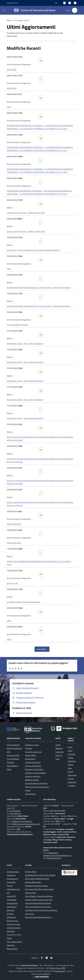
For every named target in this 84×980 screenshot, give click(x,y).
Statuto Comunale (13, 924)
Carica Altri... (42, 649)
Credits (9, 938)
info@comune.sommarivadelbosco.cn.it (26, 824)
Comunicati (59, 752)
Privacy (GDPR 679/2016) (17, 325)
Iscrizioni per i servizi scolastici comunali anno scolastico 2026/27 (33, 250)
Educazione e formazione (34, 769)
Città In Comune (56, 968)
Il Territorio (71, 754)
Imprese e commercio (33, 776)
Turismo (28, 790)
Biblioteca (59, 748)
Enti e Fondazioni (13, 759)
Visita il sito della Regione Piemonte (38, 903)
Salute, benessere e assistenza (36, 783)
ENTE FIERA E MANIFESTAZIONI (37, 879)
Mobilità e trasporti (32, 780)
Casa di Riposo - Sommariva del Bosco (39, 896)
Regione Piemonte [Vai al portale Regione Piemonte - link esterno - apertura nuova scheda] (13, 3)
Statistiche (11, 945)
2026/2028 (12, 70)
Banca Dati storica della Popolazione (38, 917)
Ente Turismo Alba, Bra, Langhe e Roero (39, 889)
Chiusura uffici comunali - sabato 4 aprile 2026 (26, 213)
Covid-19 (59, 755)
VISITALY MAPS (31, 872)
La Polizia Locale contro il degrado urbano (24, 602)
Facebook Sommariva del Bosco (36, 886)
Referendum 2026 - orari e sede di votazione (25, 343)
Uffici (9, 752)
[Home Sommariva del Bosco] (34, 10)
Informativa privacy (14, 928)
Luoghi (70, 751)
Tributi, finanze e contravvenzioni (37, 787)
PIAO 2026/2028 (14, 524)
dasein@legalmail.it (54, 858)
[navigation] (4, 10)
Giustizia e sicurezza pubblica (35, 773)
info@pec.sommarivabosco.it (22, 821)
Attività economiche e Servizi (72, 775)
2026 (9, 107)
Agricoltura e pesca (32, 745)
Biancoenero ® (60, 971)
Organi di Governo (13, 745)
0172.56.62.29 (15, 813)
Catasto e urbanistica (33, 762)
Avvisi (58, 759)
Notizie (58, 745)
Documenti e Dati (13, 755)
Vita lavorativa (30, 794)
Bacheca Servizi (12, 921)
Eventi (70, 747)
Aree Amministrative (14, 748)
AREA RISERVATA (41, 977)
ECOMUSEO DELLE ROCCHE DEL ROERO (40, 875)
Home (9, 20)
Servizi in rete (12, 583)
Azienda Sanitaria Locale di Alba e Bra (39, 900)
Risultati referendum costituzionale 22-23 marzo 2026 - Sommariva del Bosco (39, 287)
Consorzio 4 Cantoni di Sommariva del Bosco (41, 910)
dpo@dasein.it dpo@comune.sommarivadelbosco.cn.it (57, 854)
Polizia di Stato (30, 893)
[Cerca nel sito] (75, 10)
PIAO (9, 269)
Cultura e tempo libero (33, 766)
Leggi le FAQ (11, 896)
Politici (9, 769)
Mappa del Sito (12, 949)
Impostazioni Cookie (14, 935)
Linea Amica (29, 914)
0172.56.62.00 (15, 811)
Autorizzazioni (30, 759)
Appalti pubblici (31, 755)
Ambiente (29, 748)
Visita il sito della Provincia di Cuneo (38, 907)
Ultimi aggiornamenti (14, 942)
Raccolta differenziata (33, 882)
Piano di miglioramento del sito (13, 889)
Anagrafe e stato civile (33, 752)
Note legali (11, 931)
